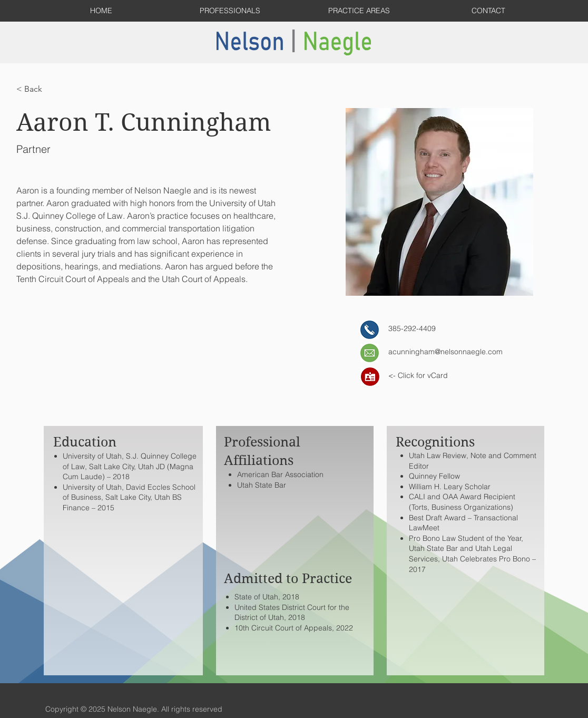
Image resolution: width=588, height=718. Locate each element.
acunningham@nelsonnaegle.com (445, 352)
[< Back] (37, 89)
